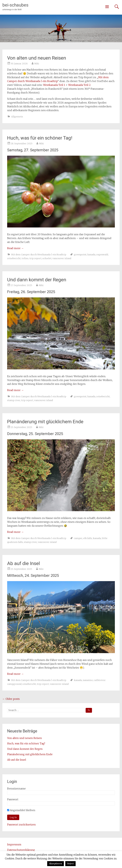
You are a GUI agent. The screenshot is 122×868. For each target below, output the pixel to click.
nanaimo (88, 680)
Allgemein (17, 117)
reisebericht (14, 258)
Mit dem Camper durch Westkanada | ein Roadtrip (39, 255)
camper (78, 538)
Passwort (13, 799)
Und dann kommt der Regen (37, 280)
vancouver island (62, 258)
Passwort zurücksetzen (21, 825)
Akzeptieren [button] (56, 864)
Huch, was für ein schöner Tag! (40, 138)
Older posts (11, 699)
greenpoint (80, 255)
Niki (37, 64)
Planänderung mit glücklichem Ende (45, 422)
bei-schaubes (15, 5)
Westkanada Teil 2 (79, 85)
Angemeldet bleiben (21, 810)
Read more (15, 248)
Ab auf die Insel (24, 563)
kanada (91, 255)
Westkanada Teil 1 (54, 85)
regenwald (102, 255)
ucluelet (47, 258)
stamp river (14, 400)
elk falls (88, 538)
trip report (35, 258)
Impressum (14, 844)
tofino (25, 258)
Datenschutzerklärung (21, 850)
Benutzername (16, 789)
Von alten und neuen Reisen (37, 58)
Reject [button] (70, 864)
